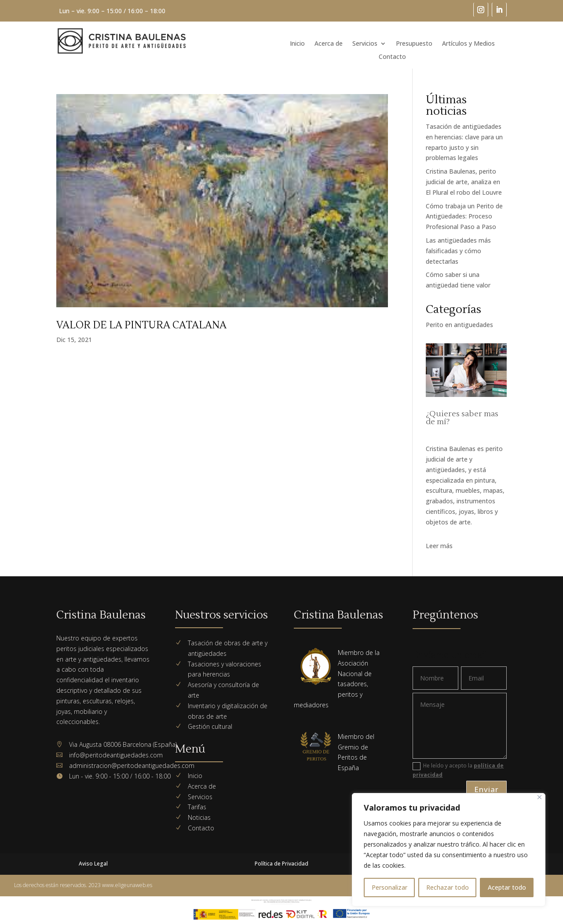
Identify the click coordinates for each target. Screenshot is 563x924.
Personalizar (389, 887)
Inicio (297, 44)
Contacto (392, 57)
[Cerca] (539, 797)
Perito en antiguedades (459, 325)
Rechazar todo (448, 887)
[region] (449, 850)
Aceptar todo (507, 887)
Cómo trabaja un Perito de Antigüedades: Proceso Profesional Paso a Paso (464, 216)
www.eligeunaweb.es (127, 885)
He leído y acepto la (458, 770)
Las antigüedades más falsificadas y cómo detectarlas (458, 251)
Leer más (439, 546)
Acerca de (329, 44)
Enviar (486, 789)
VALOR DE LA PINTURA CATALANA (141, 325)
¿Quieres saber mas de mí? (462, 418)
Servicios (365, 44)
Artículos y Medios (468, 44)
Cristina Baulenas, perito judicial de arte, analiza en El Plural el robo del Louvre (464, 182)
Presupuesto (414, 44)
